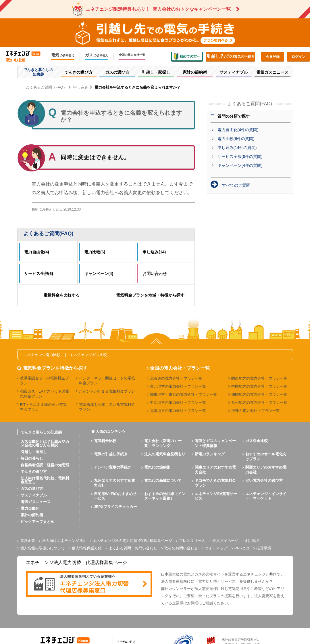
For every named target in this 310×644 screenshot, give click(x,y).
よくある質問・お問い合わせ (133, 548)
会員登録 (273, 57)
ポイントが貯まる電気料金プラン (107, 391)
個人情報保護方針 (87, 548)
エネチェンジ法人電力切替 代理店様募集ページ (132, 541)
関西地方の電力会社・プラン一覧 (259, 378)
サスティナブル (34, 495)
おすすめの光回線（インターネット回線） (165, 496)
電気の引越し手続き (111, 454)
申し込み (81, 87)
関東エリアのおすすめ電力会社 (215, 470)
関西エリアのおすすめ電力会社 (266, 470)
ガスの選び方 (32, 489)
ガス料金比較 (257, 441)
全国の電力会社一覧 (132, 55)
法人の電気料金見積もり (165, 454)
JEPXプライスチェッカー (115, 507)
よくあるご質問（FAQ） (46, 87)
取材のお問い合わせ (181, 548)
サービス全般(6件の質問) (240, 156)
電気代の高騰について (163, 480)
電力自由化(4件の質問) (238, 130)
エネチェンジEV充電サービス (216, 496)
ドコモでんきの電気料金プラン (215, 483)
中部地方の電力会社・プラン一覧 (178, 403)
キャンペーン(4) (99, 274)
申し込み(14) (154, 252)
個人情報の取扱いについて (43, 548)
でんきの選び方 (34, 472)
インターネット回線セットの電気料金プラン (107, 381)
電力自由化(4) (37, 252)
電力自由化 (30, 508)
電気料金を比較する (61, 295)
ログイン (299, 57)
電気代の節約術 (157, 467)
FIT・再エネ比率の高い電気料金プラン (44, 407)
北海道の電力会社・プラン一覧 (176, 378)
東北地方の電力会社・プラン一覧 (178, 386)
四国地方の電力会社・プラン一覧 (259, 394)
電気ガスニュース (36, 502)
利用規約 (253, 541)
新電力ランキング (210, 454)
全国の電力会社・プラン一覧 (180, 368)
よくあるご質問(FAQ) (48, 234)
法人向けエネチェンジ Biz (64, 541)
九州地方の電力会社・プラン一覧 (259, 403)
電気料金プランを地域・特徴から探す (150, 295)
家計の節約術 (32, 515)
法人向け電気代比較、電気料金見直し (45, 480)
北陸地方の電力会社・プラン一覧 (178, 411)
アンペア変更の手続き (113, 467)
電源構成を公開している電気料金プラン (107, 407)
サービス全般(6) (39, 274)
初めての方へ (187, 56)
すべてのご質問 (236, 185)
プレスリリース (192, 541)
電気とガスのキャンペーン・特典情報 (215, 443)
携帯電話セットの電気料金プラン (44, 381)
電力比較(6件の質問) (236, 139)
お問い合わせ (155, 274)
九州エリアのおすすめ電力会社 (114, 483)
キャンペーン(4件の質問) (240, 165)
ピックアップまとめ (37, 522)
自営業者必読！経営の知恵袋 (45, 465)
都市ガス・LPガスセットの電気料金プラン (45, 394)
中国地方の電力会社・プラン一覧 (259, 386)
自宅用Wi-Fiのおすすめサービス (115, 496)
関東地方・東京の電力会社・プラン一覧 (184, 394)
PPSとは (242, 548)
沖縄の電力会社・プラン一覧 (256, 411)
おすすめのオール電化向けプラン (266, 456)
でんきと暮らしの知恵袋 (41, 432)
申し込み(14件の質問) (237, 148)
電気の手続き (230, 56)
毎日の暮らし (32, 458)
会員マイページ (225, 541)
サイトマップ (216, 548)
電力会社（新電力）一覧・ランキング (163, 443)
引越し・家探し (34, 452)
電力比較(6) (95, 252)
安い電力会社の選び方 (264, 480)
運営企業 (28, 541)
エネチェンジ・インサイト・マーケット (266, 496)
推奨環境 (264, 548)
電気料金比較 (105, 441)
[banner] (89, 584)
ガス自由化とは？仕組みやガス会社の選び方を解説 (45, 443)
